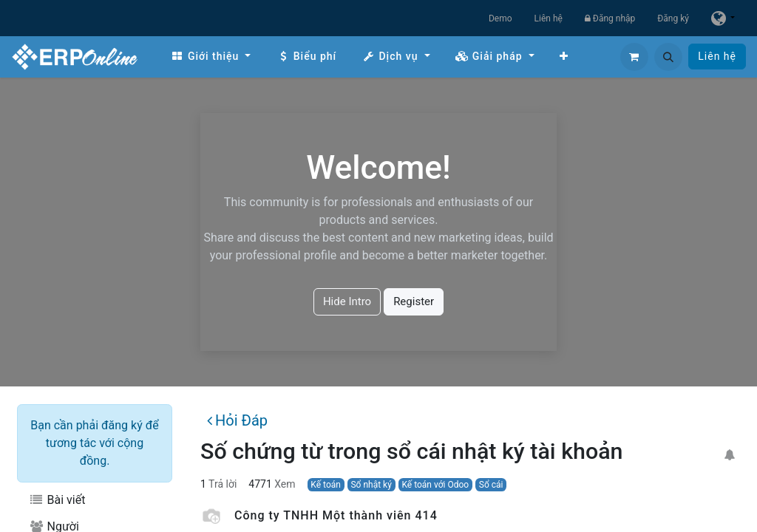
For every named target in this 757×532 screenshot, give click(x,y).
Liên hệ (549, 18)
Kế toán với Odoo (435, 485)
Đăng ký (673, 18)
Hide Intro (347, 301)
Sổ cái (491, 485)
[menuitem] (211, 57)
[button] (668, 57)
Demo (500, 18)
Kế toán (326, 485)
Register (414, 301)
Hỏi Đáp (237, 420)
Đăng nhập (610, 18)
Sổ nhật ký (371, 485)
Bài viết (57, 500)
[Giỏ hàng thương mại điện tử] (634, 57)
